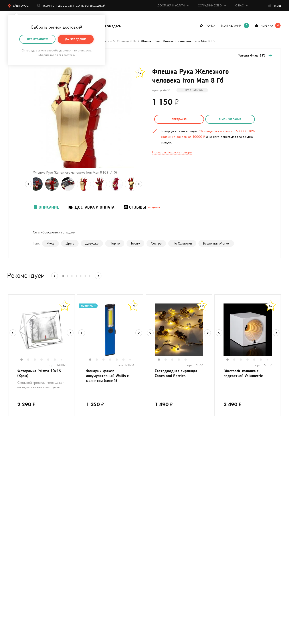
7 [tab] (63, 360)
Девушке (92, 243)
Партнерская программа (163, 550)
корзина (267, 26)
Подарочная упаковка (161, 504)
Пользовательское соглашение (168, 564)
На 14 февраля (88, 557)
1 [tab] (24, 360)
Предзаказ (178, 119)
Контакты (220, 504)
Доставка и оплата (91, 207)
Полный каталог (20, 537)
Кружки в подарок (22, 530)
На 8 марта (85, 564)
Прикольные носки (90, 530)
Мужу (50, 243)
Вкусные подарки (89, 524)
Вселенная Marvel (216, 243)
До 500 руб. (86, 537)
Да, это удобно (76, 39)
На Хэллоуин (182, 243)
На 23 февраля (20, 564)
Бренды (218, 530)
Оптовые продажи (158, 537)
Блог (216, 524)
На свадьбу (17, 504)
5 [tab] (50, 360)
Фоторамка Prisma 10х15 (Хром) (40, 374)
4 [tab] (44, 360)
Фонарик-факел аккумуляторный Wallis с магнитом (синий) (109, 377)
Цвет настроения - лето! (27, 497)
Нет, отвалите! (38, 39)
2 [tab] (30, 360)
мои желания (231, 26)
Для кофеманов (88, 517)
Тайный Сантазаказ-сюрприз (156, 514)
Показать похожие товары (172, 152)
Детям (13, 550)
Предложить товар (159, 544)
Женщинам (84, 544)
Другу (70, 243)
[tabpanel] (42, 330)
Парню (115, 243)
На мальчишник (88, 510)
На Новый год (19, 517)
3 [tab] (37, 360)
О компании (222, 497)
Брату (135, 243)
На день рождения (90, 497)
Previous (28, 184)
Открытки (84, 550)
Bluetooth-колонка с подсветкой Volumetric (244, 374)
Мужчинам (16, 544)
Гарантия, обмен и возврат (164, 524)
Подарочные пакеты (23, 557)
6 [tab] (57, 360)
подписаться (257, 448)
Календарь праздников (162, 557)
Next (139, 184)
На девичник (86, 504)
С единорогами (20, 524)
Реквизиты (220, 510)
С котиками (17, 510)
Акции (149, 530)
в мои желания (226, 119)
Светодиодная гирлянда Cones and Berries (178, 374)
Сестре (156, 243)
